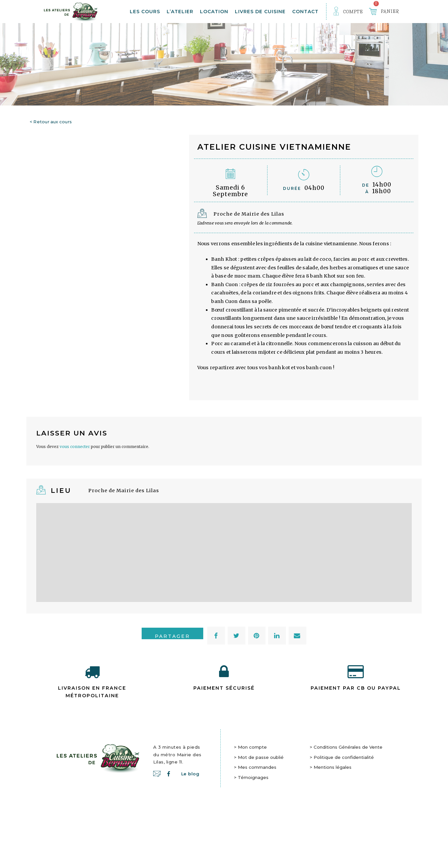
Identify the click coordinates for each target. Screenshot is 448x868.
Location (214, 12)
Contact (305, 12)
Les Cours (145, 12)
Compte (353, 12)
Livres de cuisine (260, 12)
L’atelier (180, 12)
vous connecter (75, 517)
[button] (216, 706)
